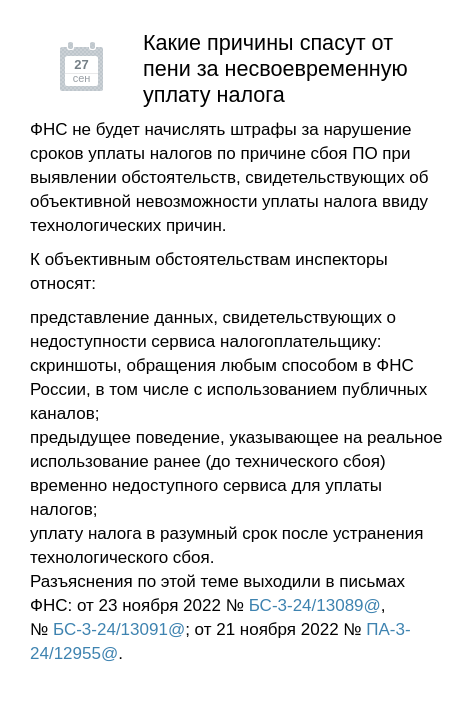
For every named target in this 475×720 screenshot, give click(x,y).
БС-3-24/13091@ (119, 629)
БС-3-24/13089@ (315, 605)
